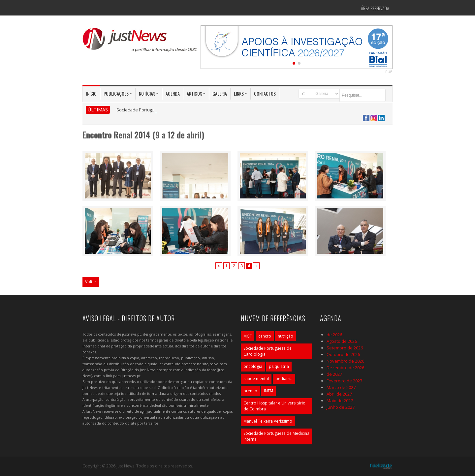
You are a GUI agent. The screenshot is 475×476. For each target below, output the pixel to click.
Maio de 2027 (340, 401)
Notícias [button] (149, 93)
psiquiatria (279, 366)
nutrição (285, 336)
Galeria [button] (220, 93)
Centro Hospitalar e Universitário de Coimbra (274, 406)
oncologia (253, 366)
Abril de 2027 (339, 394)
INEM (269, 391)
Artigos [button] (196, 93)
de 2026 (334, 335)
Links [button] (240, 93)
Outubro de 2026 (343, 354)
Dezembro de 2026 (345, 368)
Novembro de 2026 (345, 361)
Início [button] (91, 93)
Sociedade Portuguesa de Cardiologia (268, 351)
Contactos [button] (265, 93)
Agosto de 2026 (342, 341)
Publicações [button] (118, 93)
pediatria (284, 379)
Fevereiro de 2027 (344, 381)
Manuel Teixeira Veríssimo (268, 421)
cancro (265, 336)
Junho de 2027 (341, 407)
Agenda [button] (173, 93)
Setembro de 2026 (345, 348)
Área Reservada (375, 8)
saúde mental (256, 379)
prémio (250, 391)
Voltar (91, 282)
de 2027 (334, 374)
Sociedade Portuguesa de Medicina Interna (276, 436)
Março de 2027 (341, 387)
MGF (248, 336)
